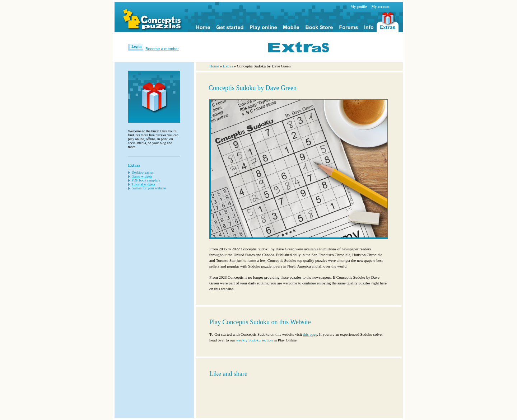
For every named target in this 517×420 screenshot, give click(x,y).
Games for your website (149, 188)
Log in (137, 46)
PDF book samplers (146, 180)
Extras (228, 66)
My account (381, 7)
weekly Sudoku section (255, 340)
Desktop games (143, 172)
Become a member (162, 49)
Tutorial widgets (143, 184)
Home (214, 66)
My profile (359, 7)
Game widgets (142, 176)
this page (310, 334)
